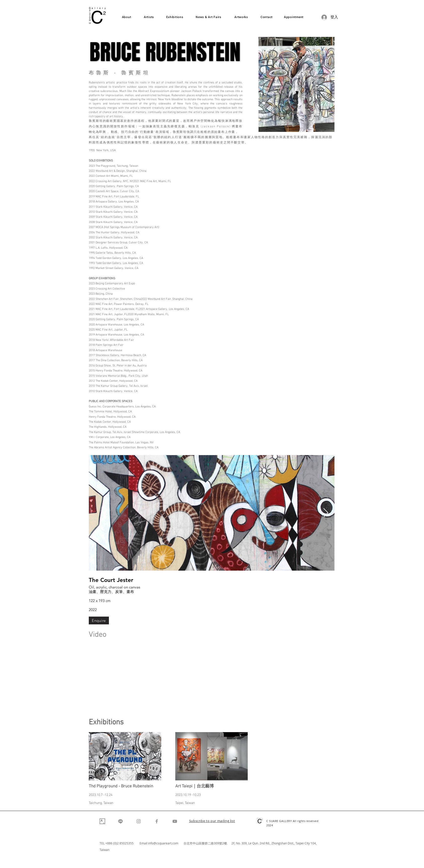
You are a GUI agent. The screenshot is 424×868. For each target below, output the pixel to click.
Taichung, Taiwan (101, 803)
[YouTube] (175, 821)
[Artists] (149, 17)
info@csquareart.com (163, 843)
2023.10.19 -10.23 (188, 795)
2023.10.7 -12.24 (101, 795)
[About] (126, 17)
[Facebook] (157, 821)
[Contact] (267, 17)
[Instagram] (139, 821)
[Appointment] (294, 17)
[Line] (120, 821)
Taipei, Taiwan (185, 803)
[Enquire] (99, 620)
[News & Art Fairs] (208, 17)
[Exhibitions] (175, 17)
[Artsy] (102, 821)
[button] (212, 821)
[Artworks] (241, 17)
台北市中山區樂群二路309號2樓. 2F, (210, 843)
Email (144, 843)
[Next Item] (326, 513)
